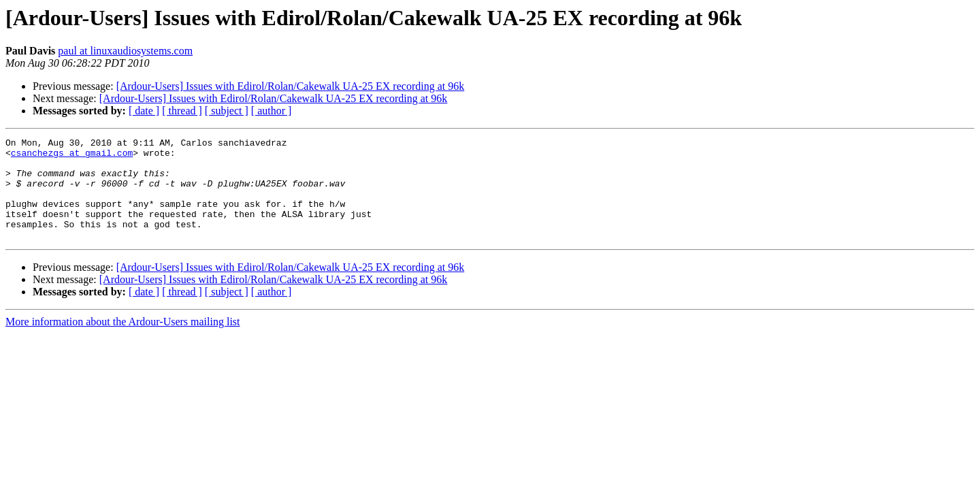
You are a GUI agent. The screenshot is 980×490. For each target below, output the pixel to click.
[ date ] (144, 111)
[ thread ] (182, 111)
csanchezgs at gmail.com (72, 157)
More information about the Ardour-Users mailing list (123, 342)
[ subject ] (227, 111)
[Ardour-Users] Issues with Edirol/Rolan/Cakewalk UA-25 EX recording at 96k (291, 86)
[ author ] (272, 111)
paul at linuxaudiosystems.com (125, 51)
